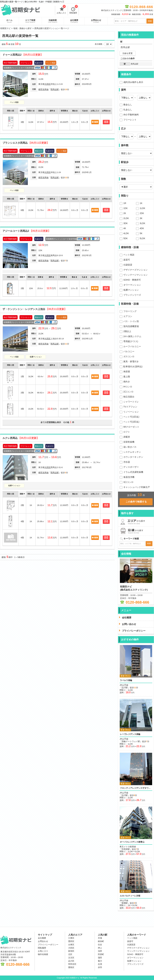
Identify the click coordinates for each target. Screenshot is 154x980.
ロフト (127, 432)
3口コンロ (128, 482)
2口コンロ (128, 392)
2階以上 (127, 331)
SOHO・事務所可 (132, 280)
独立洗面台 (129, 397)
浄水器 (127, 462)
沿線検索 (53, 21)
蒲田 (100, 958)
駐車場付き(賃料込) (133, 366)
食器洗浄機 (129, 477)
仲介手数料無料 (131, 115)
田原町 (101, 954)
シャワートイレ (131, 402)
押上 (100, 948)
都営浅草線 (43, 89)
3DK (125, 223)
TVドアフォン (130, 407)
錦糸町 (101, 941)
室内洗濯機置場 (131, 326)
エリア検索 (30, 21)
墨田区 (71, 941)
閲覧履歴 (74, 10)
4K (125, 228)
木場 (100, 938)
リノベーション (131, 412)
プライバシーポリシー (48, 945)
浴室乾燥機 (129, 442)
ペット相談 (14, 102)
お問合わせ (96, 21)
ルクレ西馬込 (21, 438)
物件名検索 (43, 954)
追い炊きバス (130, 447)
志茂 (100, 964)
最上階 (127, 377)
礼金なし (128, 110)
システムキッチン (132, 452)
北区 (70, 954)
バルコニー (129, 351)
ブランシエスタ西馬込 (26, 143)
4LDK (126, 233)
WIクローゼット (131, 427)
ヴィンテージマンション (135, 275)
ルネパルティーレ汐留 (130, 896)
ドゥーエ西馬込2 (23, 55)
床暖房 (127, 437)
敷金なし (128, 105)
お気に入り (61, 10)
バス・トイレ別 (131, 321)
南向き (127, 382)
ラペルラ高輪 (126, 680)
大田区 (48, 84)
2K (125, 213)
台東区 (71, 945)
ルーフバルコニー (132, 346)
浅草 (100, 951)
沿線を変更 (128, 53)
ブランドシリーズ (132, 295)
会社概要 (74, 21)
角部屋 (127, 372)
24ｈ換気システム (132, 336)
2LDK (126, 218)
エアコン (128, 316)
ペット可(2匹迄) (131, 422)
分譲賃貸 (128, 265)
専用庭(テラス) (131, 341)
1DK (125, 208)
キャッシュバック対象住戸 (137, 487)
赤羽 (100, 967)
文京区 (71, 958)
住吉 (100, 945)
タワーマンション (132, 285)
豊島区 (71, 967)
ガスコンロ (129, 356)
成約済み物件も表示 (133, 82)
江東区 (71, 938)
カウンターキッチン (133, 457)
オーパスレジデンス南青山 (132, 842)
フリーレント (130, 120)
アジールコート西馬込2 (26, 231)
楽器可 (127, 260)
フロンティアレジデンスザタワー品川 (136, 788)
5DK (125, 238)
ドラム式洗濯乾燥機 (133, 472)
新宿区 (71, 951)
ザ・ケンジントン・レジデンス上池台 (35, 309)
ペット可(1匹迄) (131, 417)
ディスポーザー (131, 467)
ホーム (9, 21)
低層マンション (36, 357)
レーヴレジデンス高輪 (130, 734)
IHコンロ (128, 387)
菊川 (100, 961)
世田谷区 (72, 964)
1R (125, 203)
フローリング (130, 311)
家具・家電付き (131, 361)
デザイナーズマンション (135, 270)
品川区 (71, 961)
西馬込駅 (55, 89)
